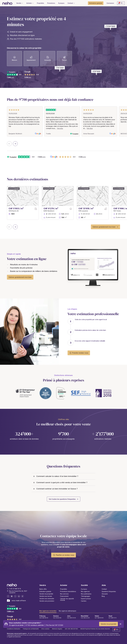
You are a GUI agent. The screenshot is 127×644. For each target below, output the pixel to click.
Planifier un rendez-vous (64, 555)
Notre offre (43, 589)
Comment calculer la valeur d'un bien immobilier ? (55, 476)
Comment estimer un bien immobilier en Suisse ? (55, 489)
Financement (64, 596)
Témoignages (85, 596)
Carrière (84, 601)
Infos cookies (45, 629)
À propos (84, 589)
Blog (103, 596)
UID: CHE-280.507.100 (71, 629)
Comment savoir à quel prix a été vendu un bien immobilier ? (60, 483)
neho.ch (99, 633)
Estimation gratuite (45, 591)
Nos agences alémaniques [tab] (68, 611)
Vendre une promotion (47, 601)
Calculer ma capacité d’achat (67, 599)
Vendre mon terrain (46, 596)
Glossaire (105, 594)
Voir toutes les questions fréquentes (62, 499)
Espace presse (86, 599)
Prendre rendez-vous (79, 353)
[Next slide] (15, 144)
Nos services (64, 594)
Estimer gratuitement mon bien (104, 227)
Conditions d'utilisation (14, 629)
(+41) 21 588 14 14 (15, 589)
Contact (104, 589)
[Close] (120, 624)
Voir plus (60, 128)
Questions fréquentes (109, 591)
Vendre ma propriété (108, 624)
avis (10, 77)
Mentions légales (57, 629)
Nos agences (85, 591)
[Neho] (7, 3)
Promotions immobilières (68, 591)
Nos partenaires (86, 594)
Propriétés (64, 589)
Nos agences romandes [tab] (48, 611)
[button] (71, 3)
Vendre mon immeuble (47, 599)
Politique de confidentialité (31, 629)
